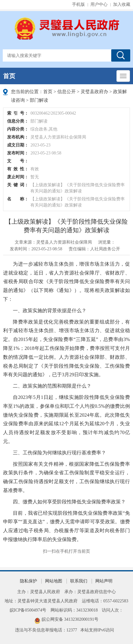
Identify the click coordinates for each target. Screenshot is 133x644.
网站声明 (104, 581)
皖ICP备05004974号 (28, 610)
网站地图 (54, 581)
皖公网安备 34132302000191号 (70, 619)
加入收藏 (122, 4)
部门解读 (39, 100)
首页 (9, 76)
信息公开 (66, 92)
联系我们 (79, 581)
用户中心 (99, 4)
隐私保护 (28, 581)
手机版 (78, 4)
